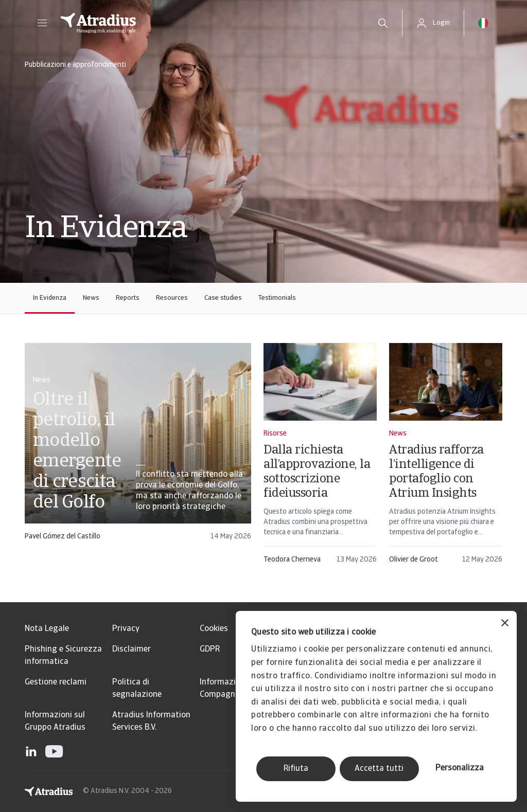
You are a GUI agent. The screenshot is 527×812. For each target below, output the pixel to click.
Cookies (214, 629)
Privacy (126, 629)
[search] (383, 23)
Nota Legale (47, 629)
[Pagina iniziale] (208, 23)
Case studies (223, 298)
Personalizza (460, 768)
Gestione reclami (56, 682)
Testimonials (277, 298)
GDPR (210, 649)
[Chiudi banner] (505, 624)
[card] (138, 447)
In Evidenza (50, 298)
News (91, 298)
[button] (42, 23)
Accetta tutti (379, 769)
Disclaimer (131, 649)
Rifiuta (296, 769)
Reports (128, 298)
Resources (172, 298)
